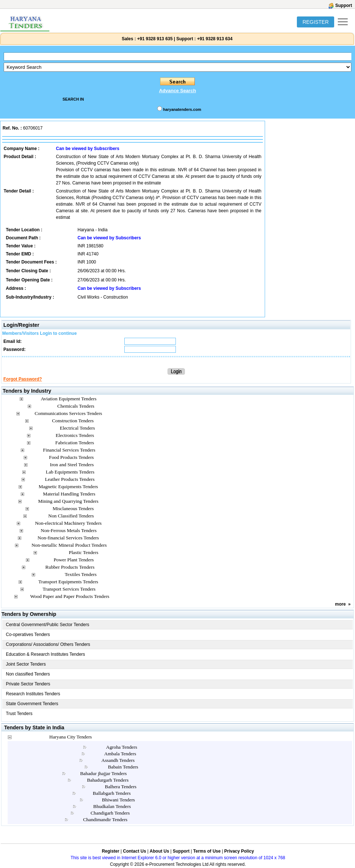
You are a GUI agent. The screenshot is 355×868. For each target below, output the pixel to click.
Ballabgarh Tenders (112, 793)
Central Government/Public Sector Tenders (48, 625)
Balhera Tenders (121, 787)
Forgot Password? (22, 379)
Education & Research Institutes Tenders (46, 654)
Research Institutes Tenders (33, 694)
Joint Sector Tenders (26, 664)
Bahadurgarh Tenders (108, 780)
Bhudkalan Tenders (112, 806)
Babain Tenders (123, 767)
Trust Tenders (19, 714)
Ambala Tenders (120, 754)
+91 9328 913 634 (215, 39)
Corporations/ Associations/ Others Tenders (48, 644)
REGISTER (316, 22)
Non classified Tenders (28, 674)
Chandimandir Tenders (105, 820)
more (340, 604)
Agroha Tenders (122, 747)
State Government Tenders (32, 704)
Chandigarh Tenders (110, 813)
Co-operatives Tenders (28, 635)
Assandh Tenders (118, 760)
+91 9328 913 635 (154, 39)
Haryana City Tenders (71, 737)
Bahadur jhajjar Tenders (103, 773)
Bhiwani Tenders (118, 800)
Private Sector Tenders (28, 684)
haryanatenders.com (182, 109)
